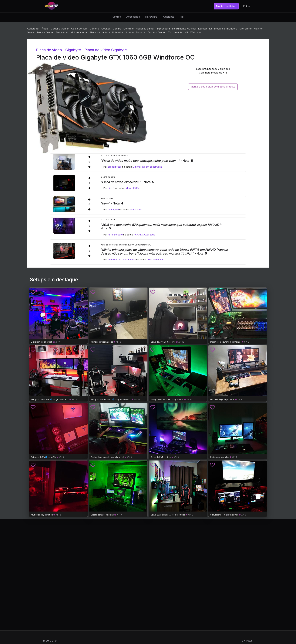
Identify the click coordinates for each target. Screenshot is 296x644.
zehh (232, 400)
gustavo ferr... (62, 400)
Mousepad (62, 32)
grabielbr (179, 400)
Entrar (247, 6)
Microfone (246, 29)
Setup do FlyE (157, 457)
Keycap (203, 29)
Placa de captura (100, 32)
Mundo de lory (38, 515)
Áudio (45, 29)
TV (170, 32)
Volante (178, 32)
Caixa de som (79, 29)
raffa (53, 457)
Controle (129, 29)
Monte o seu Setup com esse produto (213, 87)
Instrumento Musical (184, 29)
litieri (50, 515)
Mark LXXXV (132, 188)
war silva (225, 457)
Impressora (163, 29)
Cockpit (106, 29)
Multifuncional (79, 32)
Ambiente (169, 17)
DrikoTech (35, 342)
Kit (211, 29)
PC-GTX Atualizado (144, 235)
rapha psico (108, 342)
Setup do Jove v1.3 (159, 342)
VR (186, 32)
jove (174, 342)
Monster (95, 342)
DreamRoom (96, 515)
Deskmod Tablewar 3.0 (221, 342)
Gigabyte (73, 50)
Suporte (141, 32)
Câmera (94, 29)
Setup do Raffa (38, 457)
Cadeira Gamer (60, 29)
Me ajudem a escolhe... (161, 400)
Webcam (195, 32)
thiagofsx (234, 515)
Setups (117, 17)
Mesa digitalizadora (226, 29)
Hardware (151, 17)
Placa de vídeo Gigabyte (106, 50)
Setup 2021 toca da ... (161, 515)
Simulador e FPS (218, 515)
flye (169, 457)
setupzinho (136, 209)
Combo (117, 29)
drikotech (48, 342)
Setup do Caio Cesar (40, 400)
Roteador (118, 32)
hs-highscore (115, 235)
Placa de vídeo (49, 50)
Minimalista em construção (147, 167)
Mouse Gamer (45, 32)
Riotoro (213, 457)
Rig (182, 17)
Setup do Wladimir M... (101, 400)
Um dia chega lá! (218, 400)
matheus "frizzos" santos (122, 260)
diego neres (180, 515)
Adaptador (33, 29)
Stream (129, 32)
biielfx (111, 188)
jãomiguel (113, 209)
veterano (110, 515)
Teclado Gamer (157, 32)
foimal (238, 342)
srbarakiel (119, 457)
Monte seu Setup (226, 6)
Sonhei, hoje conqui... (101, 457)
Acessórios (133, 17)
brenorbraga (115, 167)
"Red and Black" (156, 260)
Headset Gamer (145, 29)
